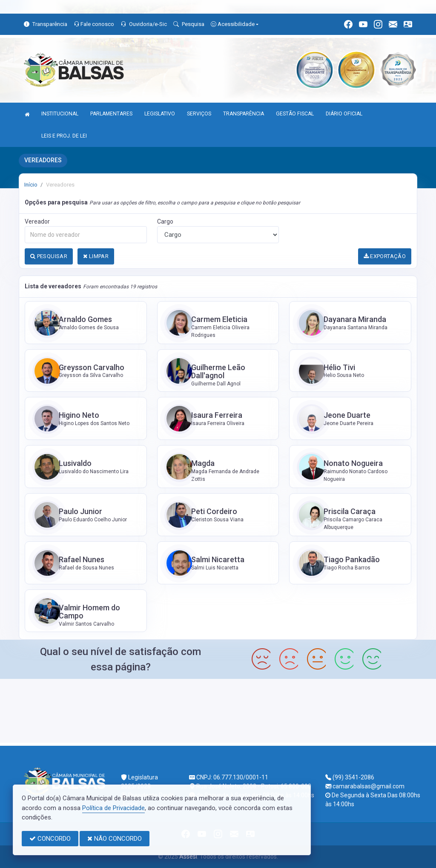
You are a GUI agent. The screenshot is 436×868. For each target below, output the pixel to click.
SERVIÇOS (199, 114)
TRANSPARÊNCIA (244, 114)
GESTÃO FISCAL (295, 114)
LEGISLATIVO (160, 114)
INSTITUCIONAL (60, 114)
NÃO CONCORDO (115, 839)
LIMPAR (96, 256)
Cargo (165, 221)
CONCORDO (50, 839)
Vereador (37, 221)
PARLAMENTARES (111, 114)
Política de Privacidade (113, 808)
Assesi (188, 857)
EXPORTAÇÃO (385, 256)
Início (31, 185)
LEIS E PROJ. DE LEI (64, 136)
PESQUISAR (49, 256)
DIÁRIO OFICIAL (344, 114)
